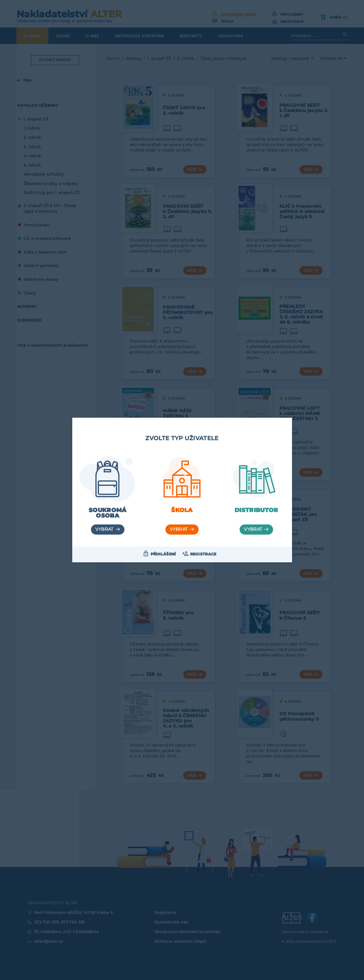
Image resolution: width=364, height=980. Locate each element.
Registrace (203, 554)
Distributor (256, 510)
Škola (182, 510)
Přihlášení (163, 554)
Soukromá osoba (108, 513)
